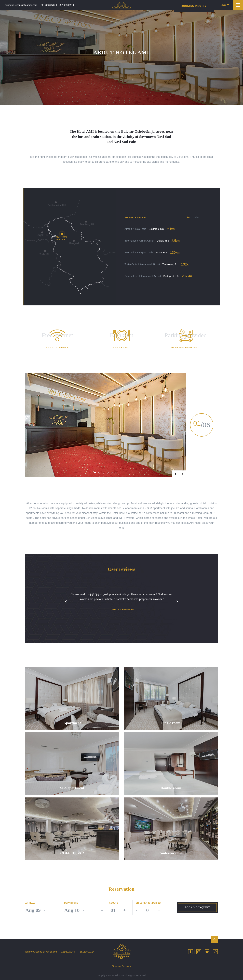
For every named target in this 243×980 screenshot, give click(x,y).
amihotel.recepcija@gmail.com (21, 5)
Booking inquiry (194, 6)
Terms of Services (121, 966)
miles (197, 217)
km (189, 217)
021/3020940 (48, 5)
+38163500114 (66, 5)
